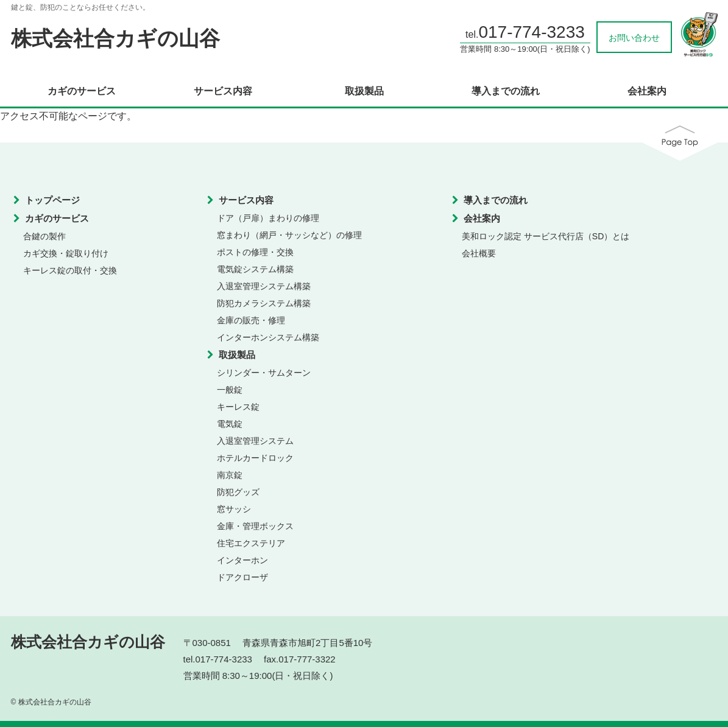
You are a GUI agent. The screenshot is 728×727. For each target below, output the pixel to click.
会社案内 (647, 91)
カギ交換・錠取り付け (66, 253)
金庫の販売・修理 (251, 320)
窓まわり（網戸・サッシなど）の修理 (289, 235)
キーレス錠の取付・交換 (70, 270)
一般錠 (230, 390)
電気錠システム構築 (255, 269)
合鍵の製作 (44, 236)
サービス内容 (223, 91)
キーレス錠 (238, 407)
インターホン (242, 560)
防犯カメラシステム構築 (264, 303)
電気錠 (230, 424)
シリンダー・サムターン (264, 373)
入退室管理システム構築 (264, 286)
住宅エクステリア (251, 543)
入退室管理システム (255, 441)
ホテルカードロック (255, 458)
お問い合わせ (634, 38)
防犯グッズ (238, 492)
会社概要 (479, 253)
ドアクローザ (242, 577)
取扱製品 (364, 91)
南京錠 (230, 475)
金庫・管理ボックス (255, 526)
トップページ (52, 200)
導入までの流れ (506, 91)
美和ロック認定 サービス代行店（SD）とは (546, 236)
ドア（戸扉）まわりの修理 (268, 218)
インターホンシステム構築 (268, 337)
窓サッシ (234, 509)
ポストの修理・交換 (255, 252)
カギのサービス (82, 91)
